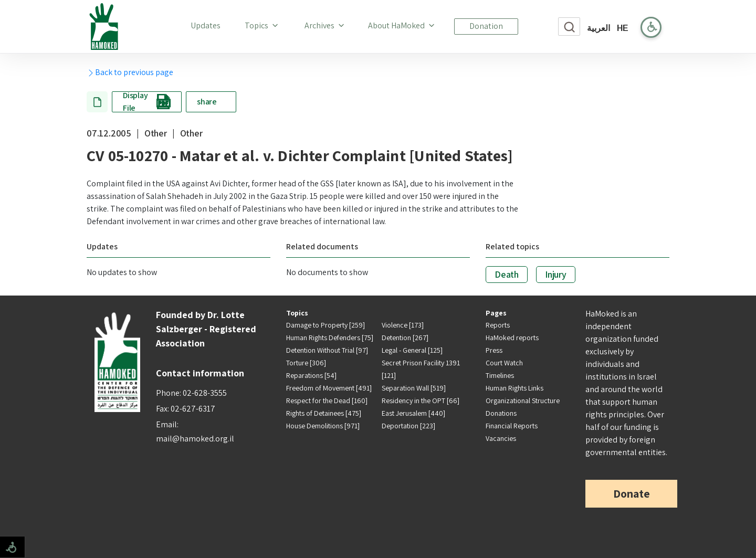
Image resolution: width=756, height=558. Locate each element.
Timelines (500, 375)
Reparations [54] (311, 375)
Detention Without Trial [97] (327, 350)
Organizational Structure (523, 401)
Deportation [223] (408, 426)
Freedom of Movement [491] (329, 388)
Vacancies (501, 438)
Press (494, 350)
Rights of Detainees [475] (324, 413)
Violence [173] (403, 325)
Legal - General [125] (412, 350)
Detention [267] (405, 338)
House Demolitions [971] (323, 426)
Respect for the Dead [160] (327, 401)
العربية (598, 28)
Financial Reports (512, 426)
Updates (208, 25)
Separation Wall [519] (414, 388)
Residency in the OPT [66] (421, 401)
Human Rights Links (514, 388)
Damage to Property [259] (325, 325)
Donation (486, 26)
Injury (556, 274)
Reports (498, 325)
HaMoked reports (512, 338)
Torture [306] (306, 363)
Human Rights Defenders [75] (330, 338)
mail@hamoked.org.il (195, 439)
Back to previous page (130, 72)
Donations (501, 413)
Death (507, 274)
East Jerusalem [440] (413, 413)
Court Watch (504, 363)
